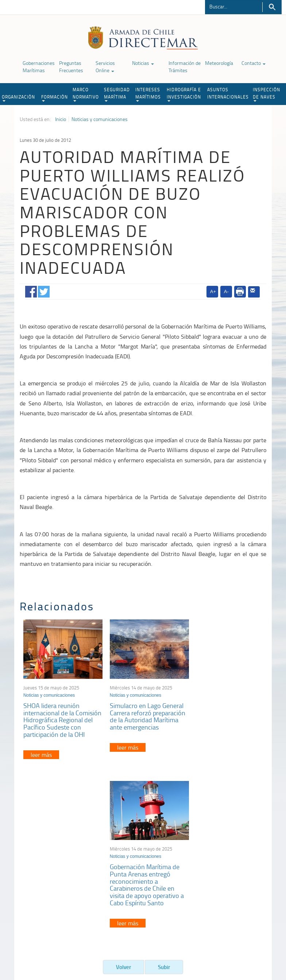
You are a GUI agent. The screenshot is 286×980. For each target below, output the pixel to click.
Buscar (272, 7)
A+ (213, 291)
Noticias (143, 63)
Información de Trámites (185, 67)
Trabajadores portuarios (241, 863)
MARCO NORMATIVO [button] (86, 94)
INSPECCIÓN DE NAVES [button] (266, 94)
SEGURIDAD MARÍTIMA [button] (117, 94)
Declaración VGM (234, 872)
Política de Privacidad (38, 943)
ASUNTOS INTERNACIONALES (228, 93)
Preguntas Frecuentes (71, 67)
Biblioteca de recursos (87, 943)
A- (226, 291)
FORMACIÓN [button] (55, 98)
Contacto (254, 63)
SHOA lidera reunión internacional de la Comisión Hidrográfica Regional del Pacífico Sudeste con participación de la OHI (59, 720)
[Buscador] (233, 6)
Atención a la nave (235, 854)
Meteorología (219, 63)
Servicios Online (105, 67)
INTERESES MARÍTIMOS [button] (148, 94)
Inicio (61, 119)
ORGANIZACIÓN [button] (18, 98)
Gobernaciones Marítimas (39, 67)
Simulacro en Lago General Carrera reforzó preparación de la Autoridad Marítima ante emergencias (142, 717)
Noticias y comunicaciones (100, 119)
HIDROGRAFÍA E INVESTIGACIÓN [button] (184, 94)
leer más (41, 758)
